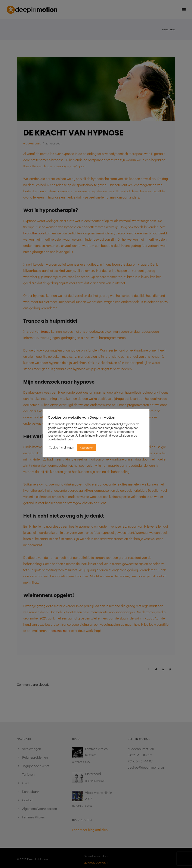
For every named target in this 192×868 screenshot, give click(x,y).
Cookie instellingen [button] (62, 447)
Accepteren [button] (87, 447)
